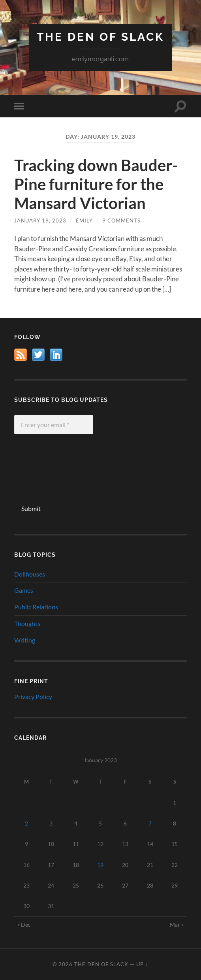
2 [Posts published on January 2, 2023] (26, 823)
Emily (84, 220)
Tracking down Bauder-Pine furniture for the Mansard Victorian (96, 184)
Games (24, 590)
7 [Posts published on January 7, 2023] (150, 823)
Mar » (177, 924)
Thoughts (27, 623)
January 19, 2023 (40, 220)
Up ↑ (142, 964)
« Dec (24, 924)
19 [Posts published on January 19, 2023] (100, 865)
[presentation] (47, 471)
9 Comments (121, 220)
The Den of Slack (100, 37)
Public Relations (36, 607)
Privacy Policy (33, 696)
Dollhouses (30, 574)
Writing (25, 640)
